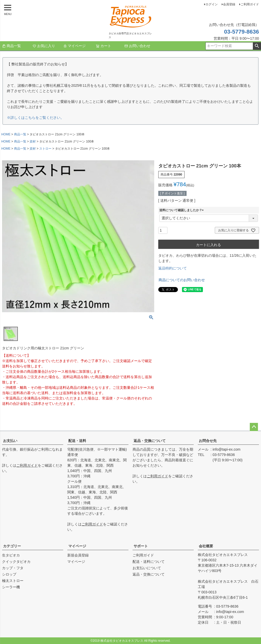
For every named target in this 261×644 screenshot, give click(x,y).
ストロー (45, 149)
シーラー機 (11, 587)
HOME (6, 134)
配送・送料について (149, 562)
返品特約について (173, 268)
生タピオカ (11, 555)
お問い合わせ (137, 46)
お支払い (10, 441)
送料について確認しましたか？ (182, 210)
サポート (141, 546)
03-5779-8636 (242, 32)
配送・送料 (77, 441)
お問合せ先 (208, 441)
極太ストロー (13, 581)
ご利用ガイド (250, 4)
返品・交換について (150, 441)
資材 (33, 141)
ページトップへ (254, 427)
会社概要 (206, 546)
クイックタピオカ (16, 562)
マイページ (74, 46)
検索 (257, 46)
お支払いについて (147, 568)
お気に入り (44, 46)
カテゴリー (12, 546)
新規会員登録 (78, 555)
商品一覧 (11, 46)
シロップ (9, 574)
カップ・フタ (13, 568)
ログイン (212, 4)
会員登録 (229, 4)
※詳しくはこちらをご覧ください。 (35, 118)
